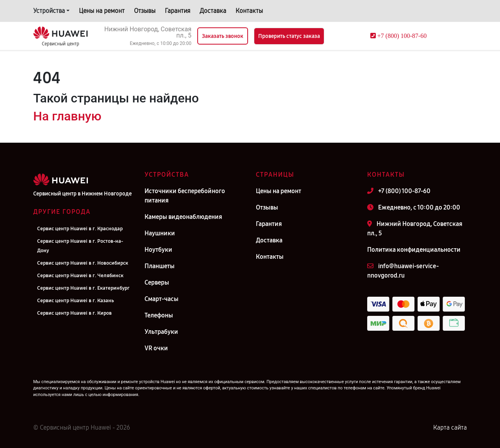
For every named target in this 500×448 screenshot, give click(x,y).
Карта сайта (450, 427)
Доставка (213, 11)
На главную (67, 116)
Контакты (249, 11)
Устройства (49, 11)
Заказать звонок (223, 36)
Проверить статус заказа (289, 36)
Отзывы (145, 11)
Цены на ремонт (102, 11)
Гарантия (178, 11)
